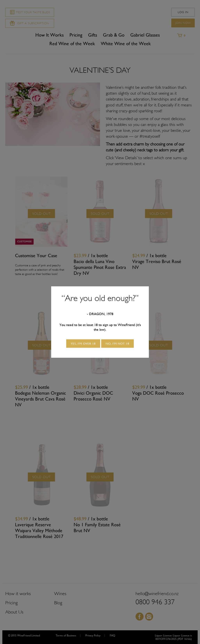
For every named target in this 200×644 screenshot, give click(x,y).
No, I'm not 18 (117, 344)
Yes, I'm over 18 (83, 344)
